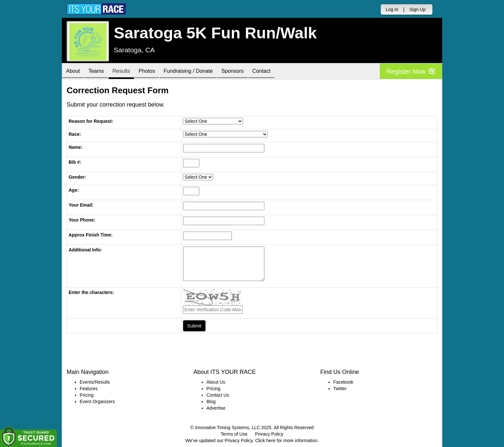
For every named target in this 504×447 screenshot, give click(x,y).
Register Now (411, 71)
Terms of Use (234, 434)
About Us (216, 382)
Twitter (340, 389)
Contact (278, 72)
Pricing (87, 395)
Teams (100, 72)
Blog (211, 402)
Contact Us (218, 395)
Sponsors (247, 72)
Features (89, 389)
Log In (392, 9)
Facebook (343, 382)
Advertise (216, 408)
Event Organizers (97, 402)
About (74, 72)
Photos (155, 72)
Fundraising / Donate (200, 72)
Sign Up (418, 9)
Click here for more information (286, 441)
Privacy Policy (269, 434)
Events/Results (95, 382)
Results (127, 72)
